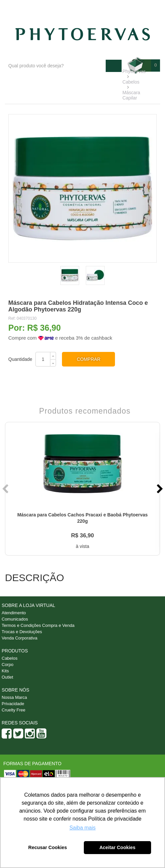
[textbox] (55, 66)
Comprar (89, 359)
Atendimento (107, 7)
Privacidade (13, 704)
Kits (5, 671)
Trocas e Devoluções (22, 632)
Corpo (7, 665)
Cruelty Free (14, 710)
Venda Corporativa (20, 638)
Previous (6, 489)
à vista (82, 546)
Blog (78, 7)
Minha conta (142, 7)
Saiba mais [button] (82, 828)
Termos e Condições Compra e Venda (38, 625)
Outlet (7, 677)
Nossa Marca (14, 697)
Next (159, 489)
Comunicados (15, 619)
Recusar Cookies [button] (48, 847)
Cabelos (10, 658)
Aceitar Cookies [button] (117, 847)
